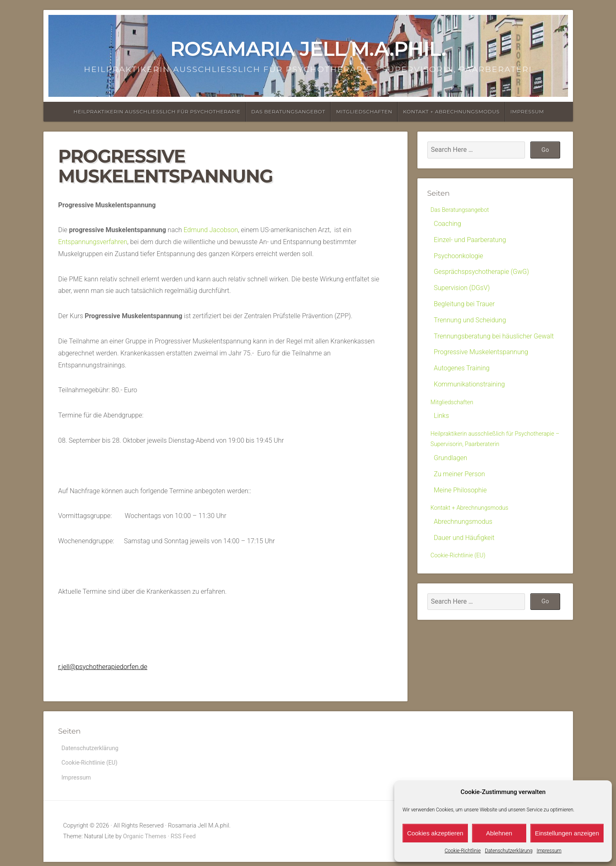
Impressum (549, 851)
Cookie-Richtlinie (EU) (462, 575)
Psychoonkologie (459, 257)
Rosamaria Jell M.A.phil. (308, 49)
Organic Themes (145, 841)
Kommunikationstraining (470, 385)
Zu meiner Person (460, 491)
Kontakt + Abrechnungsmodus (451, 112)
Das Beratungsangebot (288, 112)
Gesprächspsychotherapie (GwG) (482, 273)
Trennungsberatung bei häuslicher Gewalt (494, 337)
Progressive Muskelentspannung (481, 354)
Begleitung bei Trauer (464, 305)
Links (442, 419)
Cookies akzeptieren (435, 833)
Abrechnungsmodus (463, 540)
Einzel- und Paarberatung (470, 241)
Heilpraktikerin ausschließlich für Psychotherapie (157, 112)
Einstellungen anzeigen (567, 833)
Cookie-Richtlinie (463, 851)
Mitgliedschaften (364, 112)
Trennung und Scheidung (470, 321)
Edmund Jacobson (211, 230)
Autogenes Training (462, 369)
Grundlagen (451, 475)
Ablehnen (499, 833)
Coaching (448, 225)
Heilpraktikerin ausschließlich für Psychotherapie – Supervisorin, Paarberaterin (478, 449)
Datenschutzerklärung (509, 851)
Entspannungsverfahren (93, 242)
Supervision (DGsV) (462, 289)
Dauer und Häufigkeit (464, 556)
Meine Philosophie (460, 507)
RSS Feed (183, 841)
